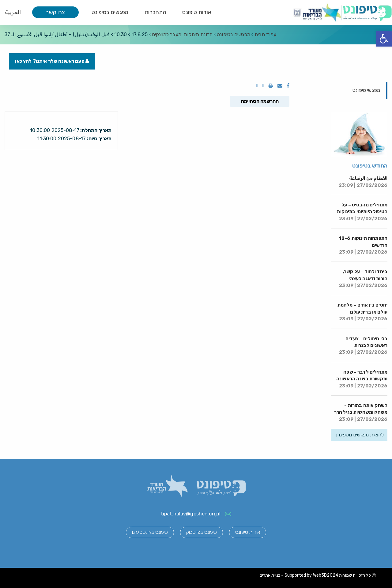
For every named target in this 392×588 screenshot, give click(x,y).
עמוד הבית (265, 34)
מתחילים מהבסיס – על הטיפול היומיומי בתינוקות (362, 212)
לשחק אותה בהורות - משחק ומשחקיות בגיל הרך (361, 413)
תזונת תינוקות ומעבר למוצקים (182, 34)
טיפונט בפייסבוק (202, 532)
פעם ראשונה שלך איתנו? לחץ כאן (52, 61)
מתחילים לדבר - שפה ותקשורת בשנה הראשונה (362, 379)
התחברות (155, 12)
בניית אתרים (270, 576)
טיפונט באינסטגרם (149, 532)
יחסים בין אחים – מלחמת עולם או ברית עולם (362, 312)
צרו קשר (55, 12)
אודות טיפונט (197, 12)
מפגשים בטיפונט (110, 12)
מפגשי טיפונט (366, 90)
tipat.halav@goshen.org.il (191, 514)
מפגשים (234, 34)
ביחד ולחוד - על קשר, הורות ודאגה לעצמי (363, 279)
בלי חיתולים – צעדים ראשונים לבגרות (363, 346)
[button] (384, 39)
